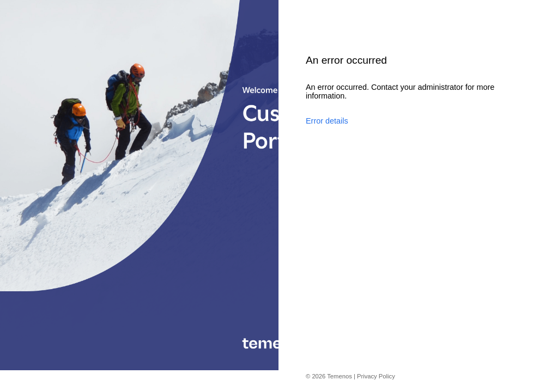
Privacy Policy (376, 376)
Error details (327, 121)
